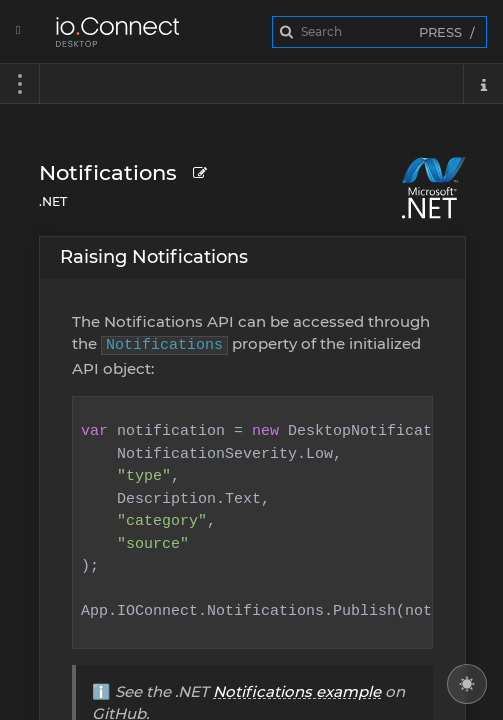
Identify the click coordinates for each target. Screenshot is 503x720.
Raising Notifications (154, 257)
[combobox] (380, 32)
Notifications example (297, 691)
